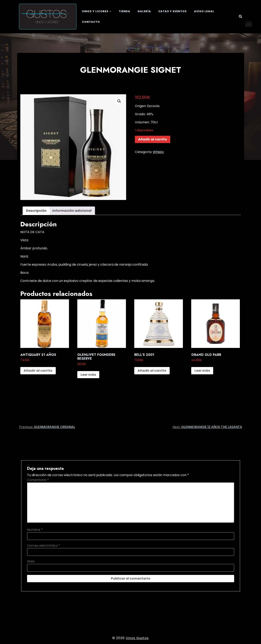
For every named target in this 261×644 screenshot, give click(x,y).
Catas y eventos (173, 11)
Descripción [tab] (36, 211)
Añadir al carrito (153, 139)
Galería (144, 11)
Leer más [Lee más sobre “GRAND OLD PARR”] (202, 371)
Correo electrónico (44, 546)
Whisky (158, 152)
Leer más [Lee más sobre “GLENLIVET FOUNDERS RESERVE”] (88, 375)
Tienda (124, 11)
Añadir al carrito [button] (38, 371)
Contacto (91, 22)
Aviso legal (204, 11)
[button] (119, 101)
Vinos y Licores (95, 11)
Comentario (38, 480)
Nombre (35, 530)
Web (31, 561)
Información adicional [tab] (72, 211)
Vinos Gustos (137, 638)
